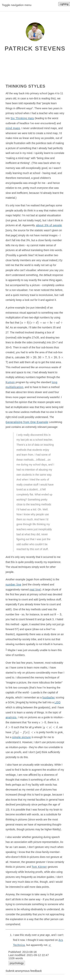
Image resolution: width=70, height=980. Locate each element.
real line (35, 590)
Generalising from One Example (27, 422)
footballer (49, 697)
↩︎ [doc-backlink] (50, 945)
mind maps (13, 128)
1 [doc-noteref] (6, 649)
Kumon (10, 382)
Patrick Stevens (35, 48)
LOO (58, 702)
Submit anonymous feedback (24, 971)
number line (13, 584)
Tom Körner (39, 867)
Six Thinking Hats (22, 118)
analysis (11, 717)
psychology (17, 963)
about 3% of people (49, 225)
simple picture (21, 737)
